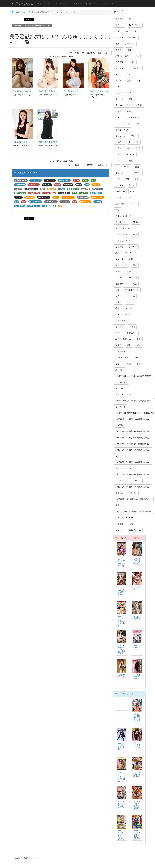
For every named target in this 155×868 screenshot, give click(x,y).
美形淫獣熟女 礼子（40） (74, 91)
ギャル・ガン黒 (134, 148)
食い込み (131, 154)
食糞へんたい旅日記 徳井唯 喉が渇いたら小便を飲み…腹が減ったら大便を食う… (121, 839)
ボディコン (132, 278)
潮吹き (118, 148)
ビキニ (118, 364)
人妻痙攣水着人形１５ (121, 677)
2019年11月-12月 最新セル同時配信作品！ (134, 401)
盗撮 (129, 81)
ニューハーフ (121, 173)
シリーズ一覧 (75, 3)
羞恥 (117, 253)
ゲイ (138, 81)
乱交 (117, 210)
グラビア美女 (121, 234)
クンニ (130, 302)
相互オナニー (121, 284)
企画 (129, 111)
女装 (137, 124)
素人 (117, 44)
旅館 (131, 259)
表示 (69, 53)
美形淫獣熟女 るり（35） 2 (23, 142)
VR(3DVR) (120, 191)
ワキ (117, 290)
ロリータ (119, 99)
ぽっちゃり (136, 68)
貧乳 (131, 99)
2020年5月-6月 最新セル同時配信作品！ (133, 450)
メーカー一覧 (59, 3)
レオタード (120, 351)
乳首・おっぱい (122, 56)
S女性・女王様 (122, 358)
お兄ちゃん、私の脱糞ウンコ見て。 (121, 804)
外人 (117, 333)
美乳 (138, 345)
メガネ (118, 74)
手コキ (118, 50)
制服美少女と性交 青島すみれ (121, 746)
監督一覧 (104, 3)
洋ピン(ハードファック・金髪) (129, 105)
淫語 (129, 50)
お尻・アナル (135, 25)
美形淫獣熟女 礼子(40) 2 (48, 91)
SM (117, 124)
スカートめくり (122, 228)
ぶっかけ (119, 370)
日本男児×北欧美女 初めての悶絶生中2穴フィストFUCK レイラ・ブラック (137, 809)
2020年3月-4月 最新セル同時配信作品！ (133, 438)
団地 (135, 234)
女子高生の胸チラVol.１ (137, 647)
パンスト (119, 37)
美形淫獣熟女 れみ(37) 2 (22, 91)
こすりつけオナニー (124, 216)
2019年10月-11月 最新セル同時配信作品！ (134, 376)
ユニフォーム (135, 530)
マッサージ (120, 136)
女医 (139, 339)
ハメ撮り (119, 198)
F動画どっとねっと (23, 3)
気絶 (129, 271)
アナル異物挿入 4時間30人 (137, 774)
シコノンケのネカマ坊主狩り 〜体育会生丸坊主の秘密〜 (121, 593)
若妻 (117, 179)
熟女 (131, 19)
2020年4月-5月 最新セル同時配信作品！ (133, 444)
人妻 (129, 74)
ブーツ (128, 253)
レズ (117, 31)
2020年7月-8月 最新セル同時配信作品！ (133, 474)
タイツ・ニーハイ (123, 314)
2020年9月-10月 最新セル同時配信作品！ (134, 499)
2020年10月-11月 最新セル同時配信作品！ (134, 511)
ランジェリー (131, 333)
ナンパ (127, 167)
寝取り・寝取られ (123, 339)
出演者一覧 (90, 3)
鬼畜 (137, 167)
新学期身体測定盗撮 (137, 618)
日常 (135, 265)
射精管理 (119, 524)
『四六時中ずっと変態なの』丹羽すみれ (121, 649)
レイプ (127, 124)
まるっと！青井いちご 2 (137, 745)
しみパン (133, 247)
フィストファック (123, 93)
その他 (132, 327)
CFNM (136, 222)
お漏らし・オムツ (123, 241)
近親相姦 (119, 62)
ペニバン (133, 493)
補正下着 (119, 493)
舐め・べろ (120, 388)
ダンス (118, 278)
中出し (132, 62)
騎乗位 (118, 345)
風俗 (127, 179)
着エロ (118, 271)
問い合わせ (117, 3)
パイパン (119, 118)
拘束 (131, 524)
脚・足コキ (134, 142)
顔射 (132, 191)
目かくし (119, 530)
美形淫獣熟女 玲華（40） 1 (100, 91)
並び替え (90, 53)
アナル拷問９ (137, 588)
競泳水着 (119, 247)
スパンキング (121, 382)
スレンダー (120, 68)
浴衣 (138, 364)
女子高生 (133, 37)
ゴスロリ (129, 308)
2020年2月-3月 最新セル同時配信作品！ (133, 431)
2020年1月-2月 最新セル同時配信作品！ (133, 419)
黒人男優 (119, 19)
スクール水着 (121, 265)
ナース (138, 481)
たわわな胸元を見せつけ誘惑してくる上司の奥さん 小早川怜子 (137, 565)
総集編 (118, 111)
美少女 (132, 185)
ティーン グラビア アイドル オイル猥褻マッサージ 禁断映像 (121, 778)
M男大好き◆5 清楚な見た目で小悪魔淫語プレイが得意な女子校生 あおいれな (137, 722)
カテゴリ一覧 (43, 3)
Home (15, 12)
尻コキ (134, 136)
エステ (118, 81)
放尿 (136, 179)
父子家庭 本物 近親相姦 (137, 677)
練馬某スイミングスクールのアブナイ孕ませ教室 (121, 621)
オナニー (119, 25)
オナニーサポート (123, 468)
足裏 (135, 284)
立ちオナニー (121, 222)
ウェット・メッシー (124, 518)
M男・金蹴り (135, 118)
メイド (134, 204)
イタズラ (119, 259)
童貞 (136, 358)
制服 (129, 364)
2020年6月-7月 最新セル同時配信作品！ (133, 462)
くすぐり (137, 173)
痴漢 (117, 308)
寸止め (132, 296)
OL (117, 167)
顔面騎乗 (119, 142)
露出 (131, 161)
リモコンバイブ (132, 290)
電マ (131, 198)
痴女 (127, 31)
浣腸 (117, 505)
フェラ (118, 154)
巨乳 (137, 56)
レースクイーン (122, 481)
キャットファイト (123, 394)
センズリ (119, 327)
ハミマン (119, 161)
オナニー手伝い (122, 130)
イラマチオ (120, 407)
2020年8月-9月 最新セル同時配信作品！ (133, 487)
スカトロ (119, 87)
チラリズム (130, 44)
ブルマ (118, 302)
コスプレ (119, 185)
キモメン (119, 296)
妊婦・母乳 (120, 204)
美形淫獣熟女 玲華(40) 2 (48, 142)
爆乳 (129, 345)
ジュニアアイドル (123, 321)
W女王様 (119, 425)
